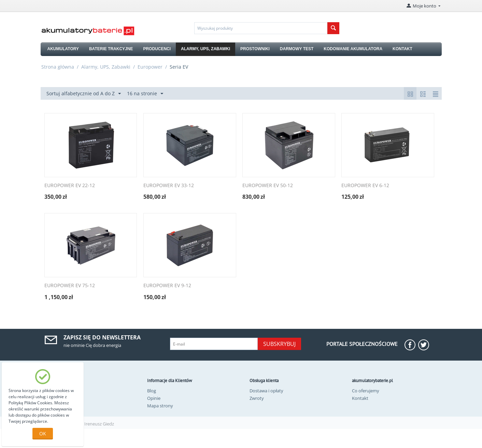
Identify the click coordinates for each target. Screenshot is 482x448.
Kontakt (360, 398)
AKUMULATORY (63, 49)
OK (43, 433)
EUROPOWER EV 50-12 (268, 186)
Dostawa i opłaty (266, 391)
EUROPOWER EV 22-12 (70, 186)
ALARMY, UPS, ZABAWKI (205, 49)
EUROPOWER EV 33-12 (169, 186)
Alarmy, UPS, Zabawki (106, 67)
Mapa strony (160, 406)
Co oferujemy (366, 391)
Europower (150, 67)
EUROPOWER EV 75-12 (70, 286)
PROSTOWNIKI (255, 49)
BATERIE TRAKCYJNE (111, 49)
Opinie (154, 398)
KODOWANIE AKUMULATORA (353, 49)
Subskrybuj (279, 344)
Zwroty (257, 398)
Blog (152, 391)
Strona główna (58, 67)
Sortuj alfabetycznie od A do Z (84, 94)
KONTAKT (402, 49)
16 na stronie (145, 94)
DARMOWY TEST (297, 49)
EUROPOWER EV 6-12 (365, 186)
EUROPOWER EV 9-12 (167, 286)
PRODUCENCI (157, 49)
